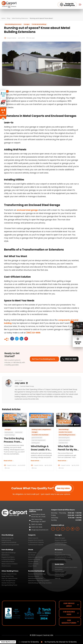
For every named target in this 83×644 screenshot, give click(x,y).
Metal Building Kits (8, 538)
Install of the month (65, 432)
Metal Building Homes (35, 578)
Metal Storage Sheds (35, 557)
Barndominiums (34, 576)
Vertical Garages (61, 545)
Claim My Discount (8, 642)
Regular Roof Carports (36, 540)
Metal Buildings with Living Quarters (40, 583)
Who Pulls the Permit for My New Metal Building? (68, 450)
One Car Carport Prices (9, 578)
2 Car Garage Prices (8, 581)
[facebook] (53, 529)
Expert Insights (60, 572)
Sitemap (58, 578)
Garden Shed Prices (8, 583)
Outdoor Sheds (33, 564)
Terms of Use (59, 574)
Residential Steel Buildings (37, 574)
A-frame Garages (61, 542)
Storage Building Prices (9, 585)
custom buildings (10, 435)
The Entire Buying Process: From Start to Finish (14, 442)
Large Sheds (32, 566)
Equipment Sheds (34, 559)
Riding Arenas (6, 540)
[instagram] (77, 529)
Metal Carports (33, 538)
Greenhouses (6, 566)
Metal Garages (60, 538)
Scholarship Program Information (66, 567)
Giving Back (59, 569)
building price (36, 443)
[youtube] (73, 529)
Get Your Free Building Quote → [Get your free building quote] (44, 359)
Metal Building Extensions (20, 18)
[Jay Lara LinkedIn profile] (27, 383)
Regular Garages (61, 540)
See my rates (63, 488)
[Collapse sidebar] (72, 322)
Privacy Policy (59, 576)
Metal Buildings (64, 429)
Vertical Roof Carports (36, 545)
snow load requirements (38, 440)
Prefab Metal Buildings (39, 24)
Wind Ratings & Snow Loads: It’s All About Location (41, 450)
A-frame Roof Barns (8, 559)
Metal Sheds (32, 553)
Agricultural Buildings (9, 553)
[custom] (63, 529)
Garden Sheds (33, 561)
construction (19, 432)
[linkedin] (58, 529)
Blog (9, 18)
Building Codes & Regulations (41, 429)
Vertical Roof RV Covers (63, 559)
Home (3, 18)
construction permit (64, 440)
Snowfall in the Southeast (40, 435)
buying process (9, 432)
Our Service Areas (71, 605)
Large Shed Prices (8, 576)
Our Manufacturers (70, 622)
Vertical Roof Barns (8, 561)
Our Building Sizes (71, 613)
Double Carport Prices (9, 574)
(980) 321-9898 (33, 333)
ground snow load (37, 438)
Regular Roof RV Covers (63, 555)
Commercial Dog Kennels (10, 545)
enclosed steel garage (27, 210)
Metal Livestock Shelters (10, 564)
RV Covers (58, 553)
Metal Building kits (64, 438)
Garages (27, 24)
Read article (9, 461)
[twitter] (68, 529)
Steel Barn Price (63, 443)
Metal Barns (6, 555)
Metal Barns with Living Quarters (39, 581)
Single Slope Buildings (9, 542)
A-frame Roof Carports (36, 542)
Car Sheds (32, 555)
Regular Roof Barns (8, 557)
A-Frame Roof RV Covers (63, 557)
